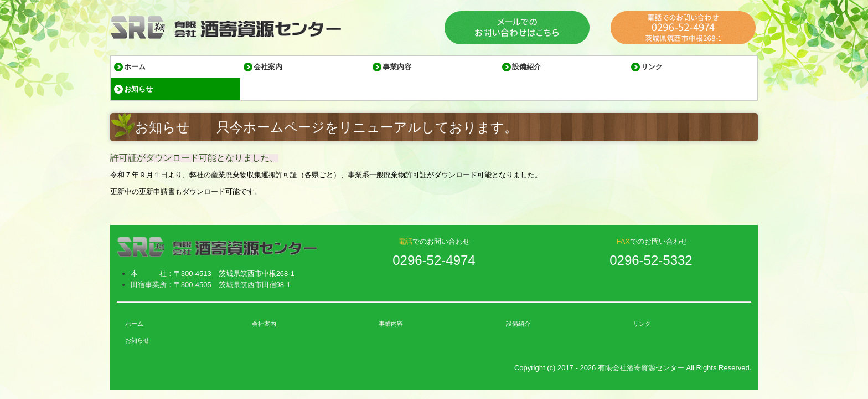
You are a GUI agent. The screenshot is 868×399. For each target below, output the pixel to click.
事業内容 (397, 67)
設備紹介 (526, 67)
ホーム (135, 67)
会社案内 (268, 67)
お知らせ (138, 89)
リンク (652, 67)
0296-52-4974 (434, 260)
